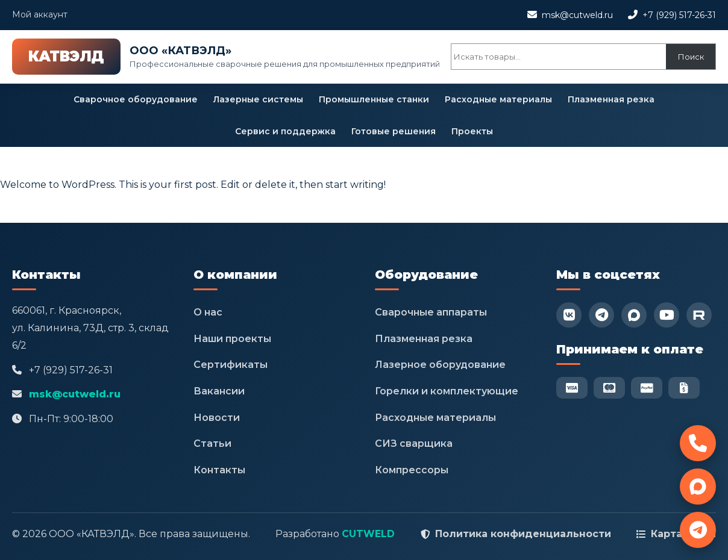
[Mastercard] (609, 388)
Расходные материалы (498, 99)
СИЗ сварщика (414, 443)
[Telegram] (601, 315)
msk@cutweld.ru (577, 15)
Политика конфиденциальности (523, 534)
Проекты (472, 131)
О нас (208, 312)
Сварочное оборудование (136, 99)
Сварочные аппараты (431, 312)
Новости (217, 418)
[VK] (569, 315)
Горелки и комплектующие (447, 391)
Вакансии (219, 391)
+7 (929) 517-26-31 (679, 15)
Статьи (212, 443)
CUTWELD (368, 534)
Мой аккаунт (40, 14)
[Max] (634, 315)
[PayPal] (647, 388)
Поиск (691, 57)
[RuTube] (699, 315)
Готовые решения (394, 131)
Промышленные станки (374, 99)
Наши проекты (232, 339)
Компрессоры (412, 470)
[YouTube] (667, 315)
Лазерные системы (258, 99)
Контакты (219, 470)
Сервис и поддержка (285, 131)
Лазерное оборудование (440, 365)
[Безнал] (684, 388)
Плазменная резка (611, 99)
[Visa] (572, 388)
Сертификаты (231, 365)
